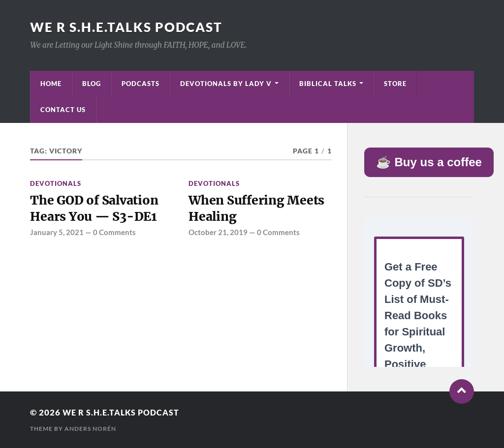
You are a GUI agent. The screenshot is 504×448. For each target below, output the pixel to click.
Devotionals (56, 183)
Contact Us (63, 110)
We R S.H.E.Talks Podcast (126, 27)
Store (395, 84)
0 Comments (114, 234)
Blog (92, 84)
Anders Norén (90, 429)
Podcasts (141, 84)
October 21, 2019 (218, 234)
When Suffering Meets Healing (258, 209)
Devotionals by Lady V (226, 84)
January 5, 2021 (57, 234)
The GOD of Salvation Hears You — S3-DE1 (96, 209)
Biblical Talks (328, 84)
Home (51, 84)
